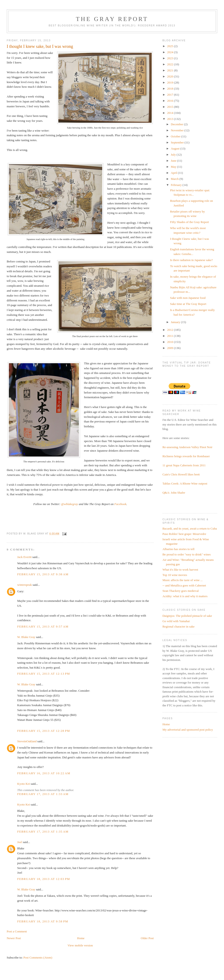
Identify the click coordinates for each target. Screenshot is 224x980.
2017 (170, 95)
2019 (170, 82)
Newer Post (14, 938)
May (174, 167)
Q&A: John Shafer (174, 493)
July (174, 155)
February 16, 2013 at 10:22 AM (44, 773)
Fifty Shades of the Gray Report (189, 222)
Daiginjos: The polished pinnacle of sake (187, 616)
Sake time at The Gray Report (188, 304)
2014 (170, 113)
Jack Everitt (24, 557)
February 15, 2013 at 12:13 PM (44, 674)
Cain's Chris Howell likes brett (181, 474)
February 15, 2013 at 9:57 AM (43, 626)
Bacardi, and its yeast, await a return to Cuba (190, 528)
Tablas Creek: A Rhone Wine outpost (185, 483)
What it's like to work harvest (180, 570)
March (175, 179)
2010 (170, 342)
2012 (170, 330)
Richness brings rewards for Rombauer (186, 456)
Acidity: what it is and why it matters (185, 596)
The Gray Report (112, 19)
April (174, 173)
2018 (170, 89)
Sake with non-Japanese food (188, 298)
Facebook (120, 504)
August (176, 148)
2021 (170, 70)
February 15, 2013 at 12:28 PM (44, 731)
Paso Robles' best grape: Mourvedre (184, 534)
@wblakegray (70, 504)
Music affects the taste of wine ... (182, 580)
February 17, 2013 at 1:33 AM (43, 794)
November (178, 130)
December (177, 124)
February (177, 185)
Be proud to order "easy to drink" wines (187, 554)
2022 (170, 64)
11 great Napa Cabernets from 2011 (184, 465)
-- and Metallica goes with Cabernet (184, 585)
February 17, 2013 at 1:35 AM (43, 832)
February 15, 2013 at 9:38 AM (43, 574)
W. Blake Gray (26, 637)
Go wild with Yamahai (176, 621)
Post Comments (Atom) (38, 957)
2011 (170, 336)
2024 (170, 52)
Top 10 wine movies (175, 575)
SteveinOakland (27, 741)
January (176, 322)
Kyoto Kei (24, 784)
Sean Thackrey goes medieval (180, 591)
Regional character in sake (178, 626)
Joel (20, 842)
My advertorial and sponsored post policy (188, 730)
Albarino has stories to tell (178, 549)
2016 (170, 101)
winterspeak (25, 585)
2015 (170, 107)
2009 (170, 348)
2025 (170, 46)
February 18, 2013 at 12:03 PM (44, 879)
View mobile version (80, 945)
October (176, 136)
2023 (170, 58)
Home (81, 938)
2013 (170, 119)
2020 (170, 76)
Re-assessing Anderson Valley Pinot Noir (187, 447)
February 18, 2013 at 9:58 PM (43, 921)
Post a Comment (17, 931)
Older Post (147, 938)
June (174, 161)
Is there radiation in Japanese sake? (191, 260)
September (178, 142)
